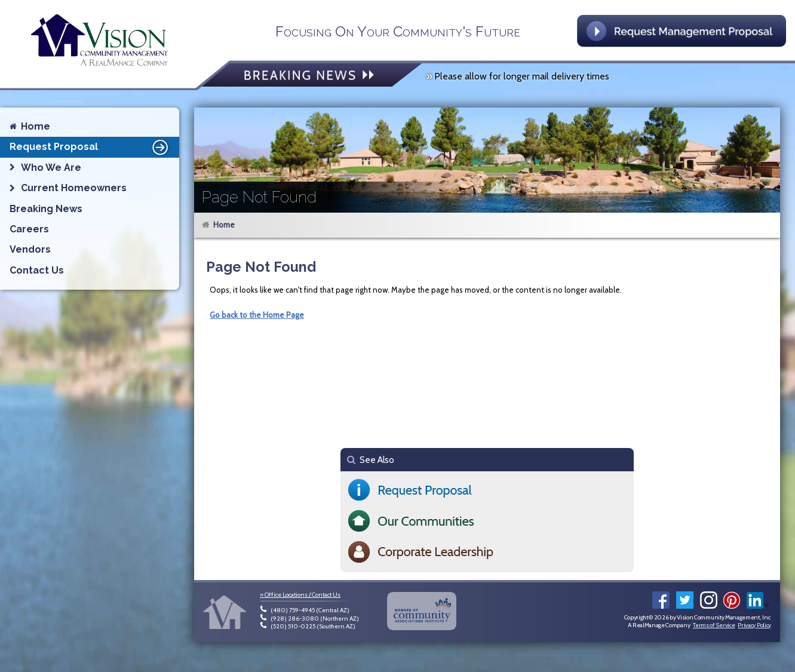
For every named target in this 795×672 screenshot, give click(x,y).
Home (224, 225)
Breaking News (46, 209)
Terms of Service (714, 625)
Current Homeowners (74, 188)
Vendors (30, 249)
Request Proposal (91, 147)
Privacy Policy (754, 625)
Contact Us (37, 270)
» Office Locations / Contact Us (300, 595)
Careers (29, 229)
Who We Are (51, 168)
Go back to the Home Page (257, 315)
